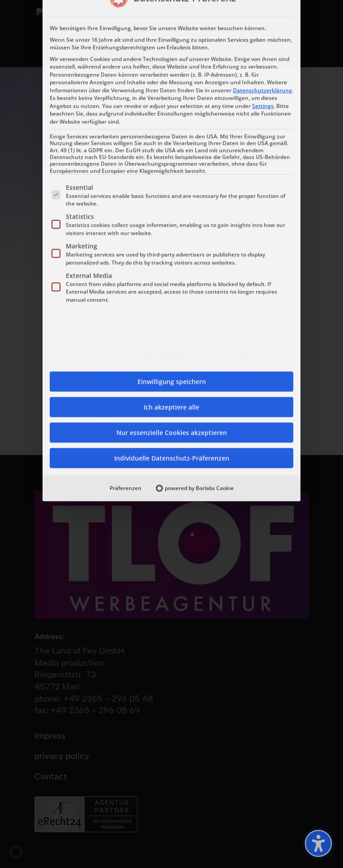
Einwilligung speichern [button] (172, 188)
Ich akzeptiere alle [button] (171, 213)
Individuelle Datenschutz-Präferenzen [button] (172, 264)
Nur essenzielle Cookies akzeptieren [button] (172, 239)
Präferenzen (126, 294)
